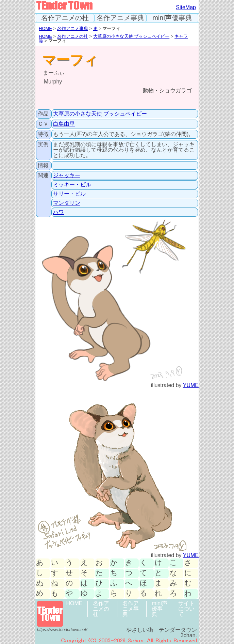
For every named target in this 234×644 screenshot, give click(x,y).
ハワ (58, 212)
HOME (45, 28)
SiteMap (186, 7)
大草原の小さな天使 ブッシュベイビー (131, 36)
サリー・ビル (69, 194)
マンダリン (67, 203)
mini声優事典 (172, 18)
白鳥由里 (64, 124)
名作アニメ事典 (120, 18)
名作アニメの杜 (65, 18)
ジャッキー (67, 175)
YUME (191, 385)
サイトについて (186, 609)
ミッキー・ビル (72, 185)
